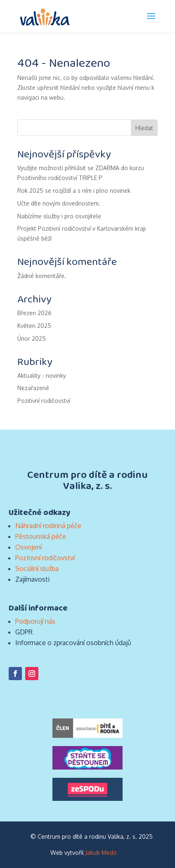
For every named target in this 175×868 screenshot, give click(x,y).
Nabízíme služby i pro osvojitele (59, 216)
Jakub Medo (101, 853)
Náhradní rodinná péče (48, 526)
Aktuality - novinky (42, 376)
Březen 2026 (34, 313)
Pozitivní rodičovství (44, 401)
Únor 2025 (32, 338)
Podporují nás (35, 621)
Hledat (144, 128)
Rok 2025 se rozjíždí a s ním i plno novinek (74, 191)
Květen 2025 (34, 326)
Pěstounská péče (41, 536)
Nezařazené (33, 388)
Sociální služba (37, 569)
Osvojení (28, 547)
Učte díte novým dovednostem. (59, 203)
